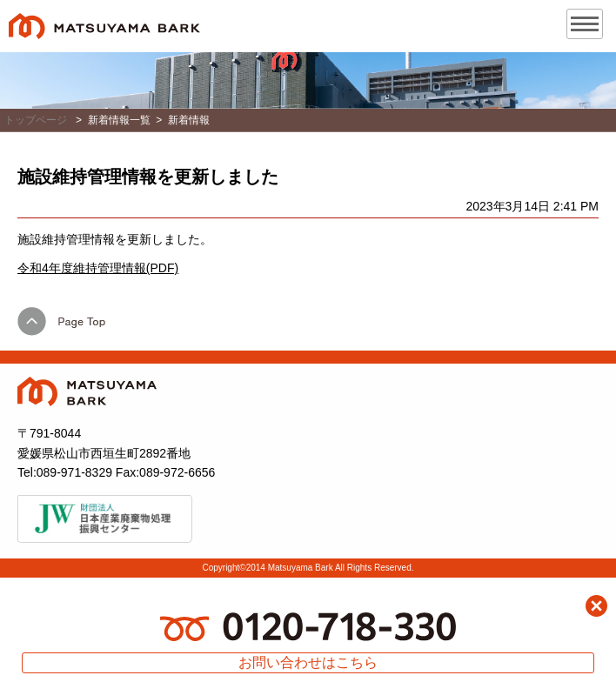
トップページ (36, 120)
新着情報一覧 (119, 120)
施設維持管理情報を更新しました (148, 177)
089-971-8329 (74, 472)
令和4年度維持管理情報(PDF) (98, 268)
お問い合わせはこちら (308, 662)
